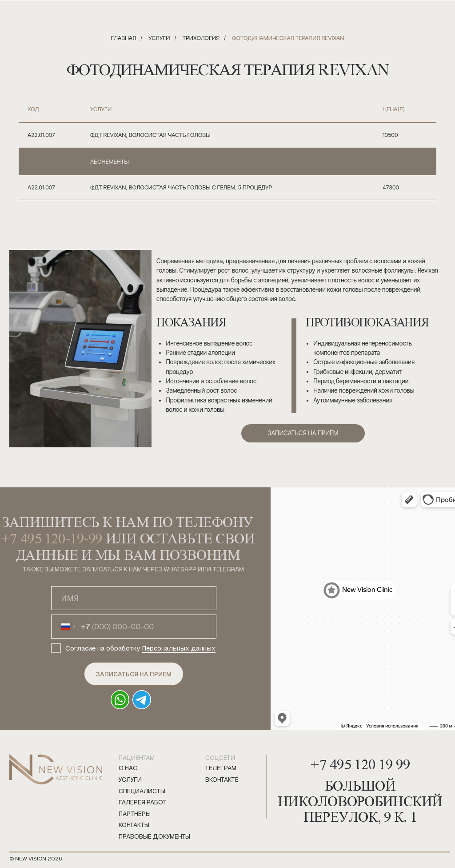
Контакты (134, 825)
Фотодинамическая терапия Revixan (288, 38)
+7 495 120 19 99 (360, 762)
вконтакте (222, 780)
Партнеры (135, 814)
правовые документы (154, 837)
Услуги (159, 38)
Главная (124, 38)
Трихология (201, 38)
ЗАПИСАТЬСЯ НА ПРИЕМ (134, 674)
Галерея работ (142, 802)
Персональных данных (179, 648)
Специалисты (142, 791)
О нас (128, 768)
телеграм (221, 768)
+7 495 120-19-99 (52, 538)
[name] (134, 598)
